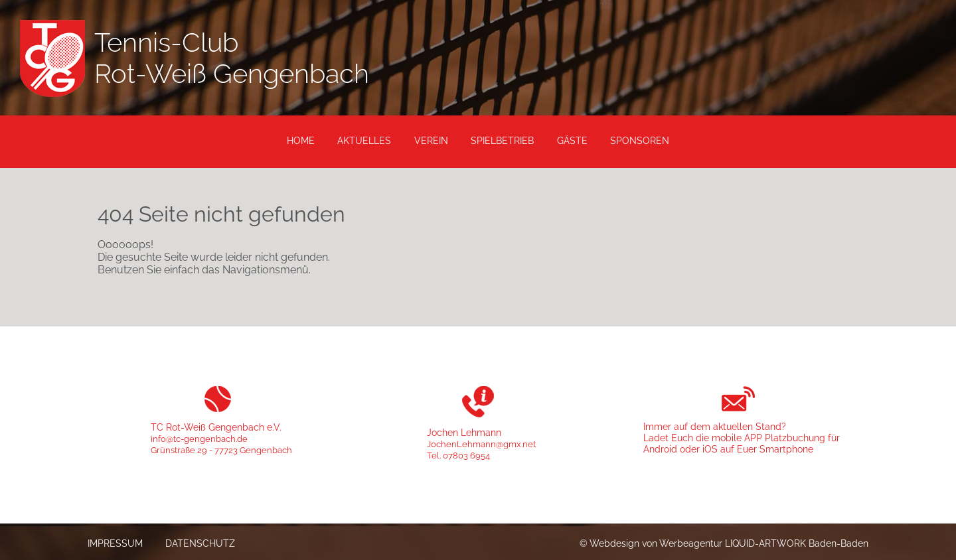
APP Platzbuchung (785, 438)
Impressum (115, 543)
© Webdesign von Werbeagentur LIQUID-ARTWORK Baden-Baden (724, 543)
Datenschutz (200, 543)
